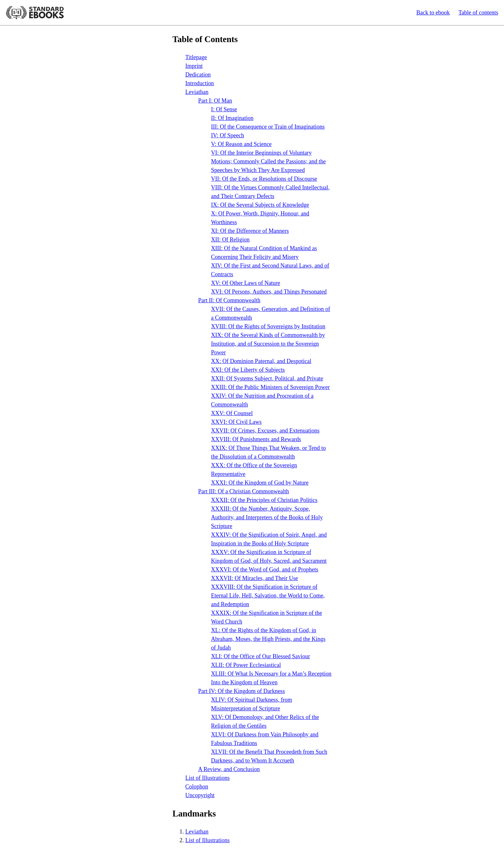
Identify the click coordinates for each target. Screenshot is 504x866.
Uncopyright (200, 795)
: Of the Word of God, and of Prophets (265, 570)
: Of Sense (224, 109)
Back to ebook (433, 13)
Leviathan (197, 92)
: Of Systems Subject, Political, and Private (267, 378)
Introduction (200, 83)
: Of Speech (228, 135)
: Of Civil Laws (237, 422)
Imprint (194, 66)
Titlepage (196, 57)
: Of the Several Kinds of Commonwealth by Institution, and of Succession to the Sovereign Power (268, 344)
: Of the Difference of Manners (250, 231)
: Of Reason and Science (242, 144)
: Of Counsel (232, 413)
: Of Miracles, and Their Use (255, 578)
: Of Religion (230, 240)
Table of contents (478, 13)
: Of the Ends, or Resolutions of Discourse (264, 179)
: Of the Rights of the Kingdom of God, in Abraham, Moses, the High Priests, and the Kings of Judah (268, 639)
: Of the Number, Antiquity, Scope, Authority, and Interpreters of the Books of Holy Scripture (267, 517)
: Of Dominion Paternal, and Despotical (261, 361)
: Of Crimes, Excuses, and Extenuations (265, 431)
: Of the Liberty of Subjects (248, 370)
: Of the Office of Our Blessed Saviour (261, 656)
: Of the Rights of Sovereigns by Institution (268, 326)
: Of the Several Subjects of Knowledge (260, 205)
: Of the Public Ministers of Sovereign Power (270, 387)
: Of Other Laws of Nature (246, 283)
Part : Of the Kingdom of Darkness (242, 691)
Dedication (198, 75)
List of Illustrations (208, 778)
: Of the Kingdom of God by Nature (260, 483)
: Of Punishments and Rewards (256, 439)
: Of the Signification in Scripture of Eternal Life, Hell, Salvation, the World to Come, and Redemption (268, 596)
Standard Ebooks (35, 13)
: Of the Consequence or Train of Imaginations (268, 127)
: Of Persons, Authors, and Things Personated (269, 292)
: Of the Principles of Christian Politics (264, 500)
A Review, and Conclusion (229, 769)
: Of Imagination (232, 118)
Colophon (197, 787)
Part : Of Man (215, 101)
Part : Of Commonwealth (229, 300)
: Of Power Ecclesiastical (246, 665)
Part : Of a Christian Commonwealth (244, 491)
